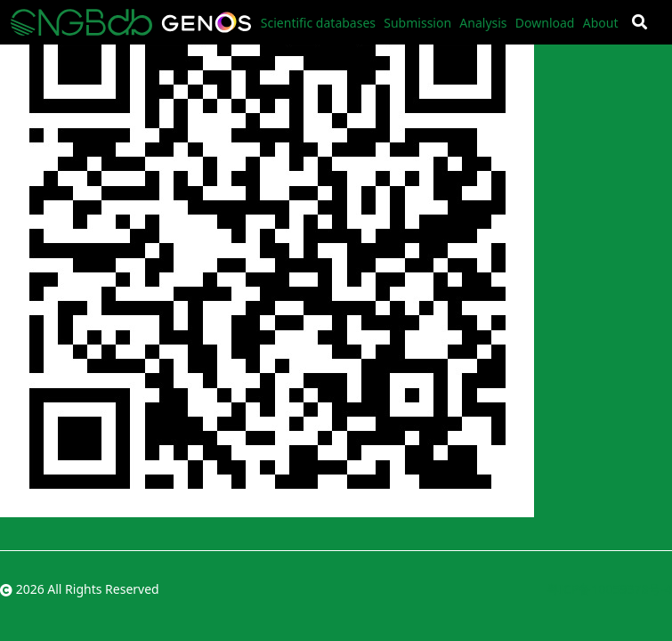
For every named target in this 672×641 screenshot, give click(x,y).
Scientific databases (318, 23)
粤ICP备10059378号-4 (609, 589)
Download (545, 23)
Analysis (483, 23)
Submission (417, 23)
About (601, 23)
